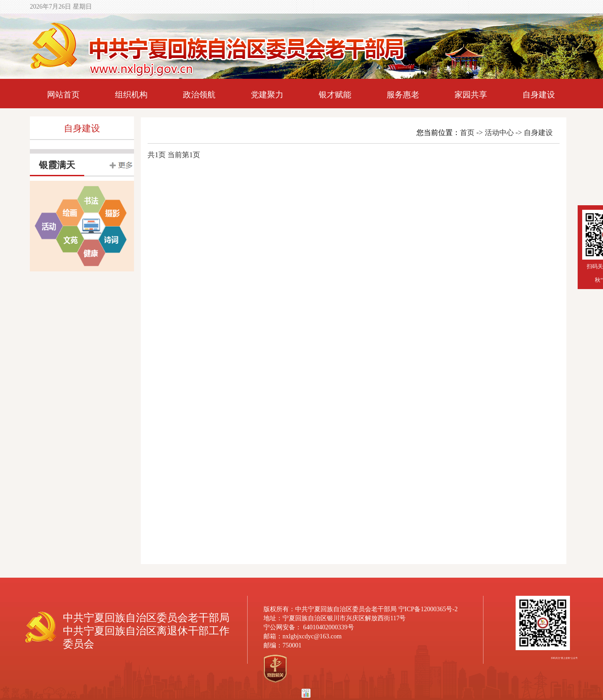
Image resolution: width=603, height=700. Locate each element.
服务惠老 (403, 95)
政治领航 (199, 95)
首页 (467, 133)
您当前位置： (436, 133)
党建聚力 (267, 95)
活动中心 (499, 133)
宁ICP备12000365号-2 (428, 609)
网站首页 (63, 95)
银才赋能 (335, 95)
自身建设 (539, 95)
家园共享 (471, 95)
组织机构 (131, 95)
